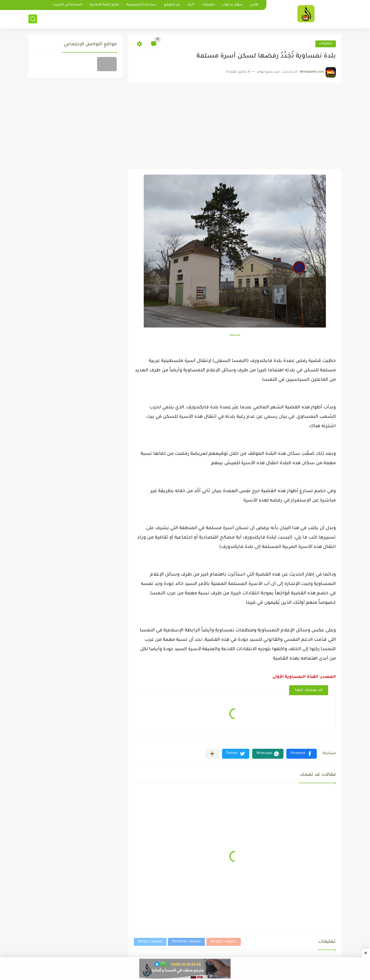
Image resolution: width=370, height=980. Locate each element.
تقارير (254, 5)
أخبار (191, 5)
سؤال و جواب (232, 5)
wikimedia (235, 335)
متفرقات (208, 5)
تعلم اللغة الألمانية (104, 5)
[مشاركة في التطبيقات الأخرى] (212, 754)
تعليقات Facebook (186, 942)
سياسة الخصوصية (141, 5)
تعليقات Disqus (150, 942)
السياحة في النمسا (68, 5)
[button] (302, 754)
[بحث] (33, 19)
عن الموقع (172, 5)
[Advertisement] (235, 126)
